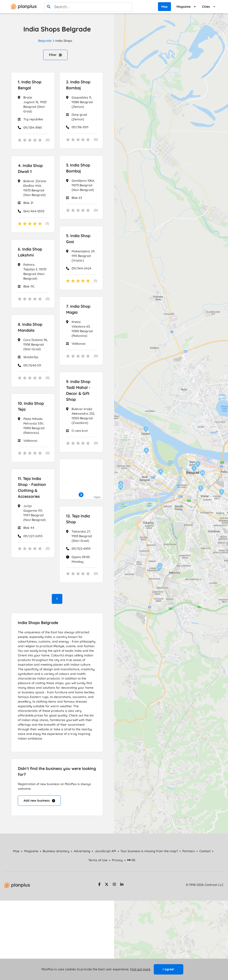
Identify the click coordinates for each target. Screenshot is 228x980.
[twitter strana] (107, 885)
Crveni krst (80, 431)
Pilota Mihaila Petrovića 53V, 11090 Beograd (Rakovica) (34, 426)
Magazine (184, 7)
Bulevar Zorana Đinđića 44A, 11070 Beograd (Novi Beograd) (35, 188)
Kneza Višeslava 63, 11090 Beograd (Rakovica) (82, 329)
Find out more (140, 969)
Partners (189, 851)
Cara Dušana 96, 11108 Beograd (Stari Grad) (36, 344)
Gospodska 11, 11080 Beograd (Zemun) (82, 102)
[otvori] (81, 495)
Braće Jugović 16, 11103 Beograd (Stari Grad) (35, 104)
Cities (206, 7)
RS (131, 860)
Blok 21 (28, 203)
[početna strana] (17, 887)
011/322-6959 (81, 549)
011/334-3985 (33, 128)
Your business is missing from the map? (149, 851)
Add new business (39, 800)
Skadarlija (31, 357)
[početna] (24, 7)
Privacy (117, 860)
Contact (205, 851)
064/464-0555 (34, 211)
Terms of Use (98, 860)
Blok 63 (77, 198)
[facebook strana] (99, 885)
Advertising (82, 851)
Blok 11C (29, 286)
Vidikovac (79, 344)
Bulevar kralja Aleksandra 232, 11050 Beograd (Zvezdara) (83, 416)
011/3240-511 (32, 365)
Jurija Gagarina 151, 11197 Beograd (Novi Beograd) (34, 513)
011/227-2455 (33, 536)
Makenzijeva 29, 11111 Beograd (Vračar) (83, 256)
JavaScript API (105, 851)
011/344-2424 (82, 268)
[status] (33, 140)
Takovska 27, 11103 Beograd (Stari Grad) (82, 536)
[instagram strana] (114, 885)
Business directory (56, 851)
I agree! (169, 969)
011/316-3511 (80, 127)
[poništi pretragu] (128, 7)
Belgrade (45, 41)
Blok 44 (29, 528)
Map (164, 7)
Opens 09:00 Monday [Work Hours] (81, 559)
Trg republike (33, 119)
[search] (49, 7)
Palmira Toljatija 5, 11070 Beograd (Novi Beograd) (35, 272)
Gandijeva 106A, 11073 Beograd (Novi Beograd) (83, 185)
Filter (55, 55)
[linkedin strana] (122, 885)
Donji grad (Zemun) (79, 117)
